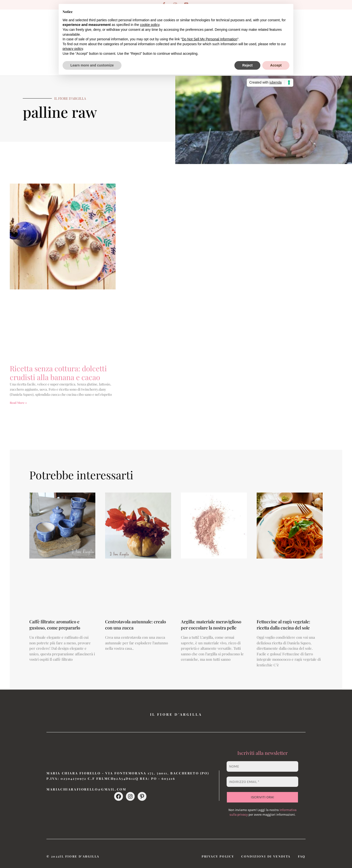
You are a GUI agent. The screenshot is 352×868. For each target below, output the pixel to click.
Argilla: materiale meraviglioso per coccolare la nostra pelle (211, 625)
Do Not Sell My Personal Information (209, 39)
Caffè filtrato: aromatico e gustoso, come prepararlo (55, 625)
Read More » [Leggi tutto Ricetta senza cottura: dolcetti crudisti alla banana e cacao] (18, 403)
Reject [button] (247, 65)
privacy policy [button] (73, 49)
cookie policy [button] (150, 25)
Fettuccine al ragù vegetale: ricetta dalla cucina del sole (283, 625)
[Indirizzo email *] (262, 782)
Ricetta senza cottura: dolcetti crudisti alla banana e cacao (58, 373)
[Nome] (262, 766)
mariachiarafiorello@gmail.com (86, 789)
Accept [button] (276, 65)
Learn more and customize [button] (92, 65)
